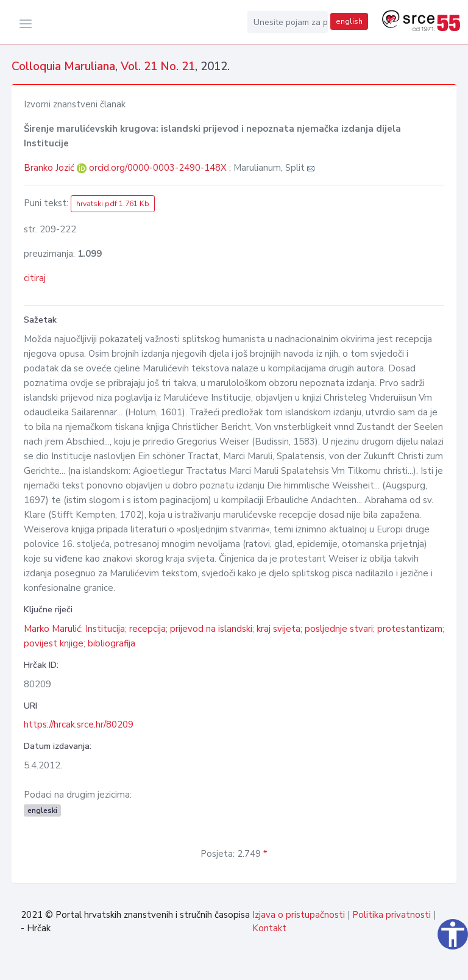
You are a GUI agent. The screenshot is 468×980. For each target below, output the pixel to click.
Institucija (105, 629)
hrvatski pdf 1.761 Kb (113, 204)
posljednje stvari (339, 629)
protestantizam (410, 629)
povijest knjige (54, 643)
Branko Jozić (50, 168)
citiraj (35, 278)
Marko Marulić (52, 629)
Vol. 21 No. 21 (158, 66)
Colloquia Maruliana (63, 66)
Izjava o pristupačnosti (299, 915)
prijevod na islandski (211, 629)
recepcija (147, 629)
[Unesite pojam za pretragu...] (288, 22)
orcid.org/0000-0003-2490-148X (158, 168)
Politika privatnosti (392, 915)
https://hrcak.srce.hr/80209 (79, 724)
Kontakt (269, 928)
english (349, 21)
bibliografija (112, 643)
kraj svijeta (278, 629)
